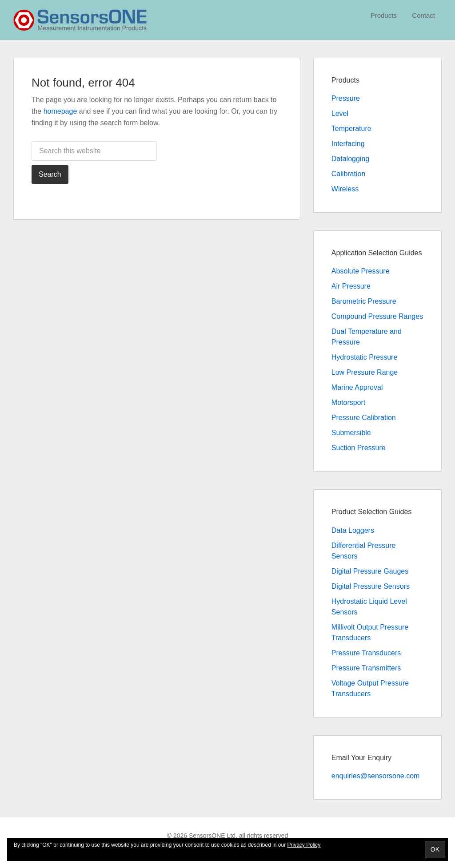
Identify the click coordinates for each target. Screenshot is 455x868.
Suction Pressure (359, 448)
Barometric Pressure (364, 301)
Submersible (351, 433)
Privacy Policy (304, 845)
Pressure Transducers (366, 653)
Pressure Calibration (364, 418)
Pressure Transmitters (366, 668)
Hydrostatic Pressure (365, 357)
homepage (60, 111)
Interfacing (348, 144)
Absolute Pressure (361, 271)
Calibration (348, 174)
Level (340, 113)
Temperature (351, 129)
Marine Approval (357, 387)
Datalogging (350, 159)
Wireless (345, 189)
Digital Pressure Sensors (371, 586)
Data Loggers (353, 530)
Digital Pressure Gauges (370, 571)
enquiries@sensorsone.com (376, 776)
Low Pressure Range (365, 372)
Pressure (346, 98)
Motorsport (348, 402)
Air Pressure (351, 286)
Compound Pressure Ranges (377, 316)
